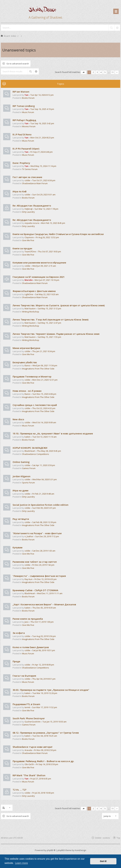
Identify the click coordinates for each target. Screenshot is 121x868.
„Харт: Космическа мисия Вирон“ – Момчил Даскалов (44, 604)
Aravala (28, 750)
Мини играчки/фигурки (26, 348)
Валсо (27, 365)
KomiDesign (81, 850)
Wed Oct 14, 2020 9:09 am (44, 422)
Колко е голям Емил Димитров (31, 647)
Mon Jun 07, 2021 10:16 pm (47, 280)
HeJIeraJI (29, 209)
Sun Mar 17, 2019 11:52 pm (45, 707)
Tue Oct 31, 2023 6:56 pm (44, 180)
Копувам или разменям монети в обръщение (39, 263)
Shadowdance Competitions (36, 454)
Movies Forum (29, 126)
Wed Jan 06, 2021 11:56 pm (45, 365)
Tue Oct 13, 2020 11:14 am (45, 437)
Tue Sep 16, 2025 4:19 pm (42, 109)
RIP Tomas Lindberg (24, 106)
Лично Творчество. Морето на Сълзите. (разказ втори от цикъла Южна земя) (59, 305)
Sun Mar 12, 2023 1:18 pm (46, 209)
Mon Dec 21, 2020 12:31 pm (45, 380)
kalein (27, 437)
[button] (84, 72)
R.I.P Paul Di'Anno (22, 134)
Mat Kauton (30, 308)
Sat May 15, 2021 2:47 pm (49, 323)
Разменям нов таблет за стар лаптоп (35, 562)
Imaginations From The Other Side (38, 369)
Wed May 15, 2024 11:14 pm (43, 166)
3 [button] (97, 72)
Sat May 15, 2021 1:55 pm (49, 337)
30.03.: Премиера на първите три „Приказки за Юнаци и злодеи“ (51, 690)
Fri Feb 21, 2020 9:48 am (43, 494)
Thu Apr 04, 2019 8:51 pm (44, 679)
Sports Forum (28, 483)
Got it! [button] (103, 861)
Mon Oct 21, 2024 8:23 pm (42, 138)
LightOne (29, 294)
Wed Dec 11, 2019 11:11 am (50, 593)
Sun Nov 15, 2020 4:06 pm (44, 394)
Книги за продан (22, 248)
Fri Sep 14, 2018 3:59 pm (47, 764)
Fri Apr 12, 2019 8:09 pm (43, 665)
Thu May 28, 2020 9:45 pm (49, 451)
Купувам (17, 547)
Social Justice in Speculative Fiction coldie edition (40, 505)
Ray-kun (29, 579)
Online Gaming (21, 462)
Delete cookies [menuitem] (103, 838)
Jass (27, 622)
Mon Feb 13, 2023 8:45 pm (53, 223)
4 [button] (101, 72)
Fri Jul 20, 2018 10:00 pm (43, 793)
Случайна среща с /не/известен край (35, 405)
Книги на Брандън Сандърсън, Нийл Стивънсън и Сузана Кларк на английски (58, 234)
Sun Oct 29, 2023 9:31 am (44, 195)
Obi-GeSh (29, 764)
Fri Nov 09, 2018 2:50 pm (45, 750)
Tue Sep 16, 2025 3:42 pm (42, 123)
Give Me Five (28, 240)
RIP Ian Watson (21, 92)
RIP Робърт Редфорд (24, 120)
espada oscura (32, 223)
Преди (16, 661)
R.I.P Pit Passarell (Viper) (26, 149)
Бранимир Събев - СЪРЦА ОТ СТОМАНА (35, 590)
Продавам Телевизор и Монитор (32, 377)
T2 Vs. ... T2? (19, 790)
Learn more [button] (21, 863)
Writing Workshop (31, 312)
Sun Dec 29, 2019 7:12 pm (47, 536)
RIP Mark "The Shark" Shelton (29, 775)
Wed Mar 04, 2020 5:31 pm (45, 479)
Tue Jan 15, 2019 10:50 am (55, 722)
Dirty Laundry (28, 212)
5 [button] (105, 72)
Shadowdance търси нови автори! (32, 747)
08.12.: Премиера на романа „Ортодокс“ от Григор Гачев (46, 733)
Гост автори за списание (27, 177)
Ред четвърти (21, 519)
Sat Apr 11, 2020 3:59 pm (44, 465)
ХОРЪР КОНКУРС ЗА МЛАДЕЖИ (30, 448)
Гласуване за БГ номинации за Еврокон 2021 (39, 277)
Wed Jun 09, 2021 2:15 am (44, 266)
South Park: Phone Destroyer (29, 718)
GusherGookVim (33, 722)
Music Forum (28, 112)
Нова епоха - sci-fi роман (27, 391)
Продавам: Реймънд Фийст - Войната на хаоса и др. (43, 761)
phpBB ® (51, 850)
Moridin (29, 280)
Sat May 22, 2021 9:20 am (47, 294)
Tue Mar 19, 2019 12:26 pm (45, 693)
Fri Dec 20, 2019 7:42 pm (43, 565)
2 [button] (93, 72)
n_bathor (29, 536)
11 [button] (113, 72)
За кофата (19, 633)
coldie (27, 180)
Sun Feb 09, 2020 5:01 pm (44, 508)
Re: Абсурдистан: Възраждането (32, 206)
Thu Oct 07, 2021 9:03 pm (49, 252)
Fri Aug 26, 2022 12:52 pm (47, 237)
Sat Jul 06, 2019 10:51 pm (44, 650)
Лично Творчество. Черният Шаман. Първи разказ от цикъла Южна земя (56, 334)
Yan (26, 95)
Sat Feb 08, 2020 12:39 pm (44, 522)
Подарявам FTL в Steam (26, 704)
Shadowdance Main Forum (35, 183)
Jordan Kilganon (22, 476)
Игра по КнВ (20, 191)
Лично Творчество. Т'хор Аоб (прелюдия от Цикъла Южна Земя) (50, 320)
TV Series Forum (30, 169)
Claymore (29, 237)
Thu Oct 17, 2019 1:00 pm (42, 622)
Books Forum (28, 98)
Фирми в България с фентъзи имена (34, 291)
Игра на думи (20, 491)
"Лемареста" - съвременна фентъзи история (39, 576)
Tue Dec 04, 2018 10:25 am (45, 736)
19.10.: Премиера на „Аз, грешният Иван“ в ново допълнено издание (53, 434)
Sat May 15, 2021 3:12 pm (49, 308)
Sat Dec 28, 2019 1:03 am (44, 551)
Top (118, 838)
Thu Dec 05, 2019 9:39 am (44, 608)
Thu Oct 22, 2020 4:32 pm (44, 408)
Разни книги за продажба (28, 619)
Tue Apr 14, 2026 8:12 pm (42, 95)
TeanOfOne (30, 252)
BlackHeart (30, 451)
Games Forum (29, 468)
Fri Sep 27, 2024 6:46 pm (42, 152)
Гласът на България (24, 676)
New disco (18, 419)
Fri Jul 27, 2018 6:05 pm (41, 779)
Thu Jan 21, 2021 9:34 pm (44, 351)
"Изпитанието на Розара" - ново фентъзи (37, 533)
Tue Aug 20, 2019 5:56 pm (44, 636)
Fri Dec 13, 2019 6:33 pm (46, 579)
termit (27, 707)
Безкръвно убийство (25, 362)
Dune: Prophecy (21, 163)
